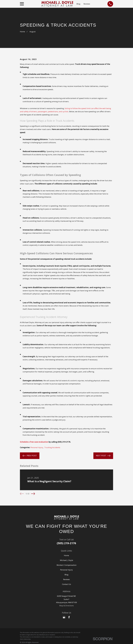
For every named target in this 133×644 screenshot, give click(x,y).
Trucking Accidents (52, 447)
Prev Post (30, 456)
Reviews (87, 4)
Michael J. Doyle (66, 560)
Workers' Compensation (66, 565)
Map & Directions (66, 606)
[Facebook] (69, 617)
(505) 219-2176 (66, 543)
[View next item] (33, 494)
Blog (78, 4)
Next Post (103, 456)
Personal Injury (37, 447)
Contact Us (66, 584)
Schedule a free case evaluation (34, 442)
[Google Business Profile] (64, 617)
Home (66, 555)
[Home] (67, 518)
